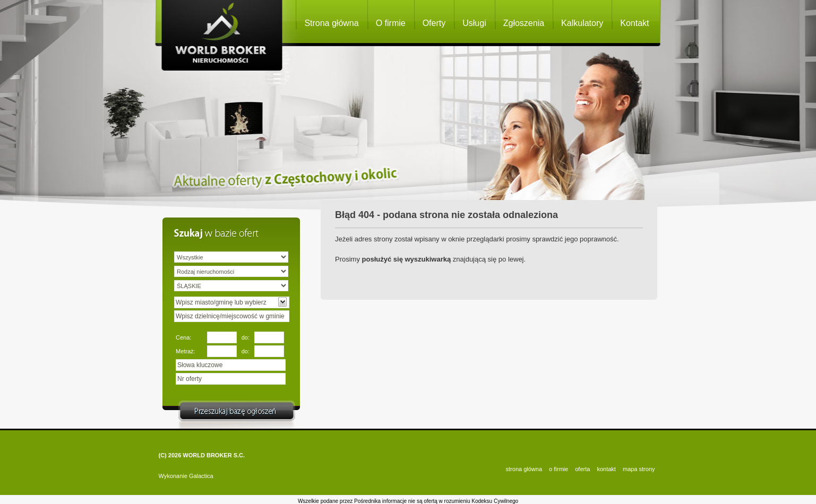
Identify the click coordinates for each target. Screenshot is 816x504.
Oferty (434, 23)
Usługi (474, 23)
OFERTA (582, 469)
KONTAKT (606, 469)
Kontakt (634, 23)
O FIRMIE (559, 469)
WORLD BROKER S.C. (214, 455)
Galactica (201, 476)
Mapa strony (639, 469)
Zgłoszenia (524, 23)
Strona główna (331, 23)
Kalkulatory (582, 23)
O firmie (391, 23)
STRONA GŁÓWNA (524, 469)
